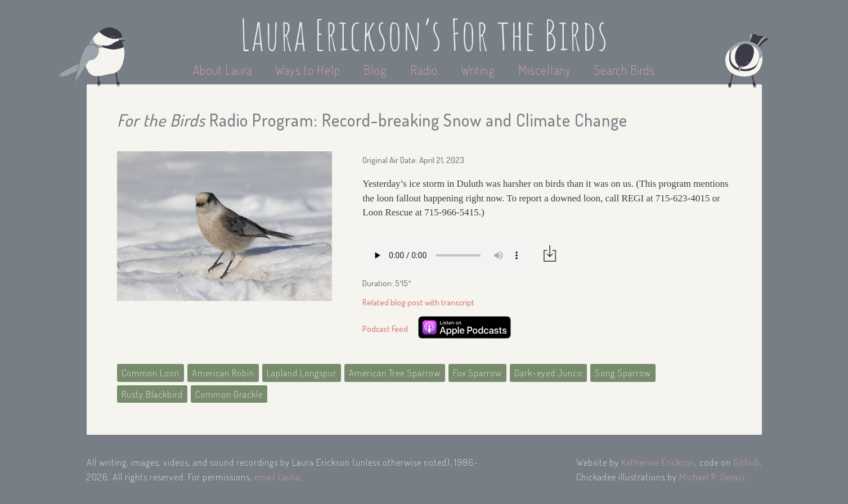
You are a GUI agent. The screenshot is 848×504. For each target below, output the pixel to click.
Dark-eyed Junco (548, 373)
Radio (425, 70)
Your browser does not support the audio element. (447, 255)
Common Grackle (229, 394)
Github (746, 462)
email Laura (277, 477)
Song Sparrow (623, 373)
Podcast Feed (385, 329)
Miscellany (545, 70)
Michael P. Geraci (712, 477)
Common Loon (151, 373)
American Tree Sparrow (395, 373)
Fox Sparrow (477, 373)
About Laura (224, 70)
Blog (375, 70)
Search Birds (625, 70)
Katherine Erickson (658, 462)
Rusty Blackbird (152, 394)
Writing (478, 70)
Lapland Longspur (302, 373)
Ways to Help (309, 70)
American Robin (223, 373)
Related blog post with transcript (418, 302)
